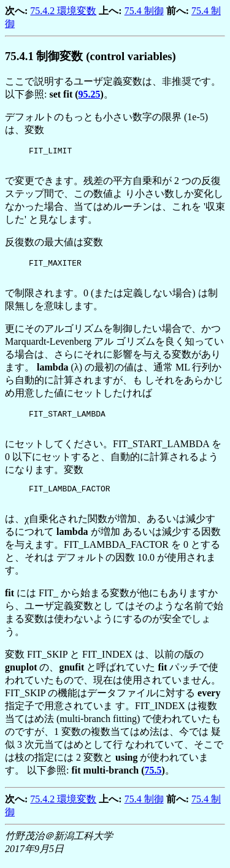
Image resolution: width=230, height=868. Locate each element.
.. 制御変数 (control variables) (90, 56)
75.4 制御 (144, 11)
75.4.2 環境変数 (63, 11)
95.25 (90, 94)
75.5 (153, 778)
